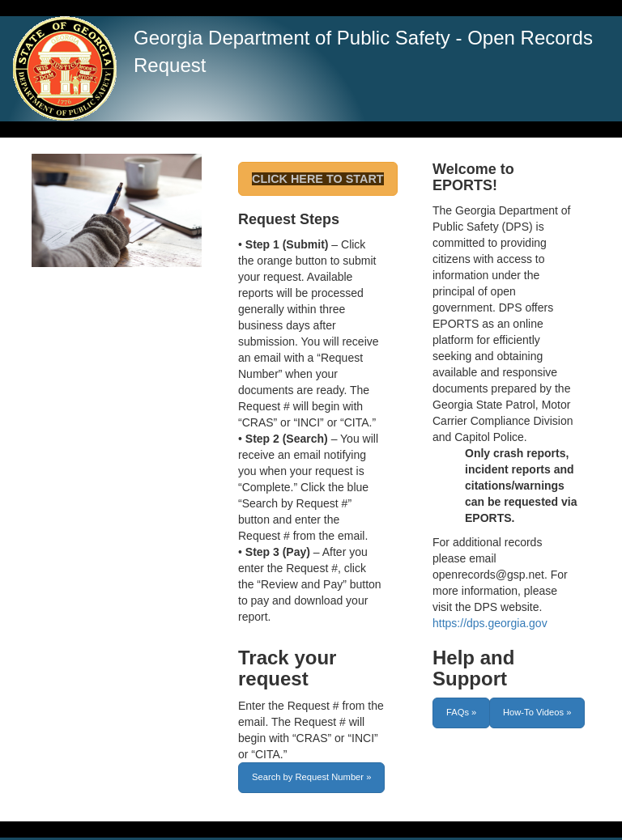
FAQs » (461, 712)
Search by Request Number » (311, 777)
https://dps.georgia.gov (490, 623)
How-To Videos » (537, 712)
